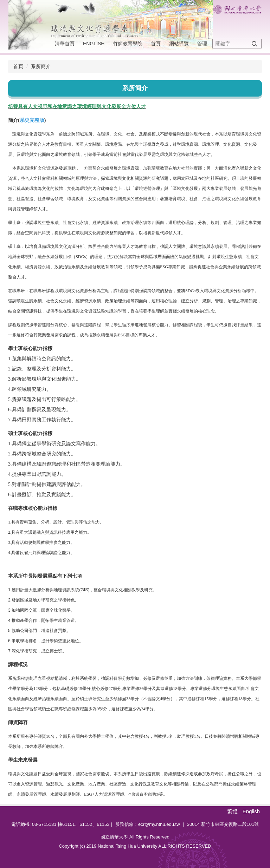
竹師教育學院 (128, 44)
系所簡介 (41, 66)
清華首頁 (65, 44)
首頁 (156, 44)
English (94, 44)
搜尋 (255, 44)
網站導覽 (179, 44)
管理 (202, 44)
